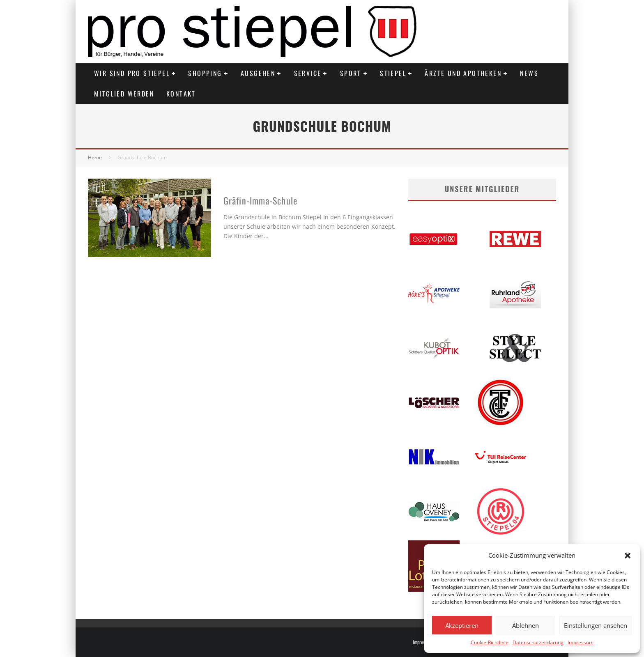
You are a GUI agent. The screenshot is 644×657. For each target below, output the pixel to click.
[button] (628, 556)
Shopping (205, 73)
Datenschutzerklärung (538, 642)
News (529, 73)
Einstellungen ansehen (596, 625)
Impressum (581, 642)
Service (308, 73)
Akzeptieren (462, 625)
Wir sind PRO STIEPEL (132, 73)
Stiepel (393, 73)
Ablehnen (526, 625)
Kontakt (181, 94)
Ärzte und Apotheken (463, 73)
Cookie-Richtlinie (490, 642)
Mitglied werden (124, 94)
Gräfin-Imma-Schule (260, 200)
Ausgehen (258, 73)
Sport (351, 73)
